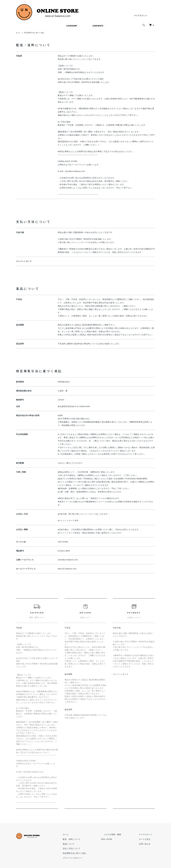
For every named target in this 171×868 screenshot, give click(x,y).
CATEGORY (72, 26)
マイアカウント (141, 16)
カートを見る (147, 839)
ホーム (19, 33)
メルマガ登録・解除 (120, 834)
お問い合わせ (147, 844)
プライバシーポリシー (85, 858)
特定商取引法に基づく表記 (87, 853)
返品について (81, 844)
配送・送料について (84, 839)
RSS (113, 839)
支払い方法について (84, 848)
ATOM (120, 839)
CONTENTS (98, 26)
